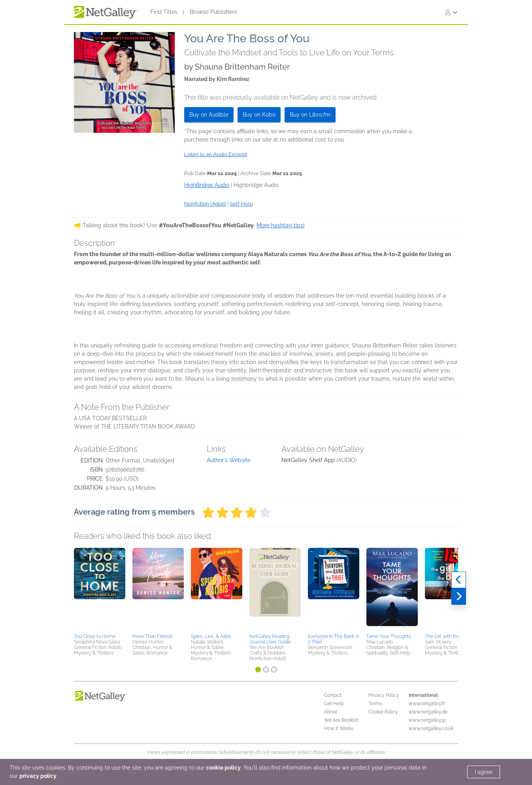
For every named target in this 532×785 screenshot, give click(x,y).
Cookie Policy (383, 712)
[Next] (459, 596)
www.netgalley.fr (427, 704)
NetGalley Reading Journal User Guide (270, 639)
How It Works (339, 728)
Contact (333, 695)
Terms (375, 704)
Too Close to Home (95, 636)
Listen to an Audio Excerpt (216, 154)
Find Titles (164, 12)
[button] (100, 589)
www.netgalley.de (428, 712)
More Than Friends (153, 636)
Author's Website (229, 460)
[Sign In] (451, 12)
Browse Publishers (213, 12)
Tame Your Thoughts (389, 636)
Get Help (334, 704)
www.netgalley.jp (427, 720)
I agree (484, 772)
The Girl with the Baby (448, 636)
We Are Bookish (341, 720)
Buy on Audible (209, 115)
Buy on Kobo (259, 115)
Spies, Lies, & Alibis (211, 636)
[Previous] (459, 580)
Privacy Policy (384, 695)
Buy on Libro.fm (310, 115)
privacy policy (38, 776)
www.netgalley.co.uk (431, 728)
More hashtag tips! (281, 225)
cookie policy (223, 768)
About (331, 712)
